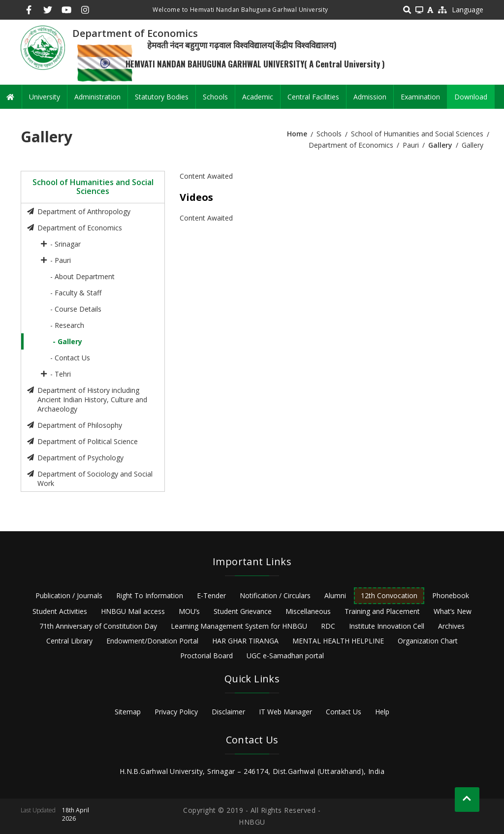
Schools (215, 97)
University (45, 97)
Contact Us (344, 712)
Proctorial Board (206, 656)
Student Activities (60, 611)
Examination (420, 97)
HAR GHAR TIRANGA (245, 641)
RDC (328, 626)
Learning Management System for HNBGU (239, 626)
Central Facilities (313, 97)
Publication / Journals (69, 595)
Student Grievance (243, 611)
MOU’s (189, 611)
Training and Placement (382, 611)
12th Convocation (389, 595)
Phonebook (451, 595)
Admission (370, 97)
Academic (258, 97)
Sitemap (128, 712)
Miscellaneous (308, 611)
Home (297, 134)
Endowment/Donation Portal (152, 641)
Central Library (69, 641)
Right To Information (150, 595)
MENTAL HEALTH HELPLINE (338, 641)
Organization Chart (428, 641)
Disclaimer (228, 712)
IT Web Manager (285, 712)
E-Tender (211, 595)
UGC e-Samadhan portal (285, 656)
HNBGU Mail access (133, 611)
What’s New (453, 611)
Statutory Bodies (162, 97)
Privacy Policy (176, 712)
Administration (97, 97)
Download (471, 97)
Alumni (335, 595)
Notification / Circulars (275, 595)
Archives (451, 626)
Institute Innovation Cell (387, 626)
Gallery (440, 145)
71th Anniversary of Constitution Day (98, 626)
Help (382, 712)
